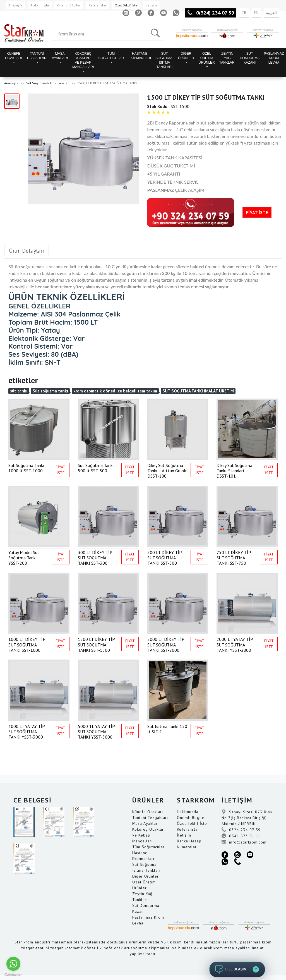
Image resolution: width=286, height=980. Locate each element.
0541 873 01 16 (241, 836)
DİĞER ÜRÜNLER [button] (186, 56)
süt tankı (19, 391)
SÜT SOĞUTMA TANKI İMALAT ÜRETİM (198, 391)
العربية (271, 13)
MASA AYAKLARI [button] (60, 56)
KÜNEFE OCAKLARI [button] (14, 56)
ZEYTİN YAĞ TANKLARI (227, 58)
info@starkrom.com (244, 842)
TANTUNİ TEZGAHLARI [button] (37, 56)
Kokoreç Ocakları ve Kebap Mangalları (149, 835)
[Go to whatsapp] (13, 964)
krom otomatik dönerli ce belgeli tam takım (115, 391)
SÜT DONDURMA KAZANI (250, 58)
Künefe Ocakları (148, 812)
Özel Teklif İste (126, 5)
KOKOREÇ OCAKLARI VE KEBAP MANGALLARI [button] (83, 60)
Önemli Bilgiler (69, 5)
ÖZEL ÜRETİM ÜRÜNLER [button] (207, 58)
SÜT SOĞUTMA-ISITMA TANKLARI (164, 60)
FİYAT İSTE (257, 212)
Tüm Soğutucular (148, 847)
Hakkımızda (40, 5)
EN (256, 13)
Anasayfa (15, 5)
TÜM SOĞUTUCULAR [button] (111, 56)
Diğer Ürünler (146, 876)
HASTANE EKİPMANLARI (140, 56)
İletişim (151, 5)
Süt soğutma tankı (50, 391)
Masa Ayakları (146, 823)
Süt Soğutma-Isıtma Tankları (48, 83)
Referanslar (98, 5)
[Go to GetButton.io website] (13, 974)
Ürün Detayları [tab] (27, 251)
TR (244, 13)
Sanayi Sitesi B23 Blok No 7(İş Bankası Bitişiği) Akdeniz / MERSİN (247, 818)
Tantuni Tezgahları (150, 818)
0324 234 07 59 (241, 830)
